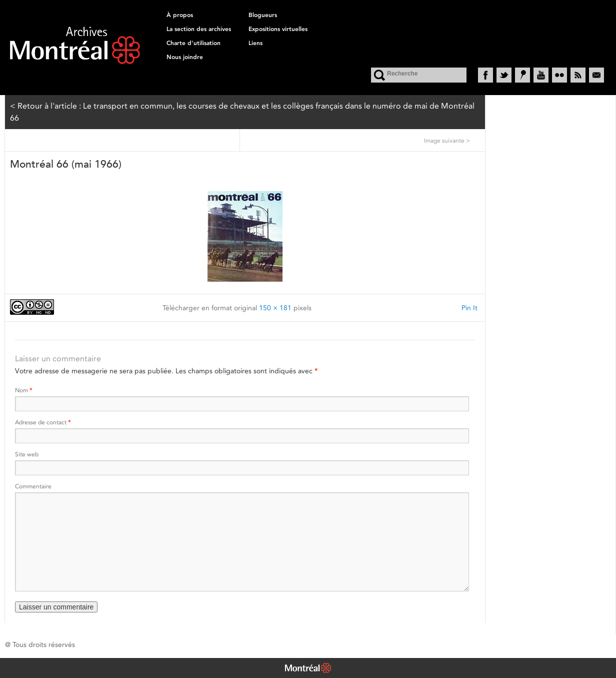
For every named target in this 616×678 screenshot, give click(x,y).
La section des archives (199, 29)
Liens (255, 43)
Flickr (559, 75)
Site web (27, 454)
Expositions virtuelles (278, 29)
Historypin (522, 75)
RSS (578, 75)
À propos (180, 15)
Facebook (485, 75)
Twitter (504, 75)
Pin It (469, 308)
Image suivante (447, 140)
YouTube (541, 75)
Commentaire (33, 486)
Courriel (596, 75)
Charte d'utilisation (193, 43)
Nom (23, 390)
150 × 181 (275, 308)
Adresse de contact (43, 422)
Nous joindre (185, 57)
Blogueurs (263, 15)
